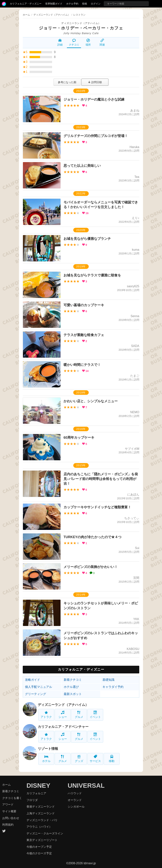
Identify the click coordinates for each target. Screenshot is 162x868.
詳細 (60, 42)
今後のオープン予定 (39, 847)
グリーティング (36, 694)
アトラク (46, 715)
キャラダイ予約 (113, 687)
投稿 (85, 4)
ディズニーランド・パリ (42, 820)
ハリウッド (75, 793)
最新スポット (73, 694)
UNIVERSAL (86, 785)
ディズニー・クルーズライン (45, 833)
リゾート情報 (48, 749)
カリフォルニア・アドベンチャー (63, 727)
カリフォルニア (36, 793)
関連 (102, 42)
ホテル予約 (72, 4)
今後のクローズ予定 (39, 853)
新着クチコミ (73, 680)
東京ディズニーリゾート (42, 840)
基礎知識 (108, 680)
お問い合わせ (11, 818)
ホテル (46, 759)
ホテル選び (71, 687)
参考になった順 (67, 82)
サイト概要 (9, 811)
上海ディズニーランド (41, 813)
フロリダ (32, 800)
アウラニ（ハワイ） (39, 827)
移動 (112, 759)
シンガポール (76, 807)
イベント (95, 715)
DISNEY (38, 785)
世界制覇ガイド (54, 4)
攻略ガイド (33, 680)
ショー (63, 715)
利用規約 (8, 825)
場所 (88, 42)
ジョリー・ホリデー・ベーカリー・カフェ (81, 28)
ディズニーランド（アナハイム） (81, 23)
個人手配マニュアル (39, 687)
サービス (95, 759)
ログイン (96, 4)
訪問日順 (95, 82)
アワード (8, 804)
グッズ (79, 759)
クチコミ (74, 42)
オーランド (75, 800)
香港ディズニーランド (41, 807)
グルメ (79, 715)
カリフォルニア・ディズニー (26, 4)
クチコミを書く (12, 798)
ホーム (26, 15)
